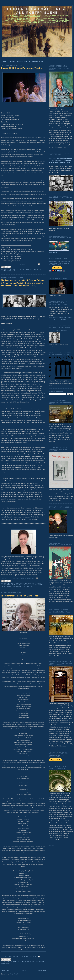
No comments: (32, 264)
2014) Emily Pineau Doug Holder (18, 583)
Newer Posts (5, 970)
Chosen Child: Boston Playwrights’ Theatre (21, 68)
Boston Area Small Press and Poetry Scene (37, 11)
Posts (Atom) (14, 974)
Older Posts (42, 970)
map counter (53, 252)
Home (4, 61)
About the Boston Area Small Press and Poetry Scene (26, 61)
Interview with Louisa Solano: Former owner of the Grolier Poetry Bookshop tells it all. (61, 160)
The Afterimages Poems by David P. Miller (21, 596)
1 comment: (31, 578)
